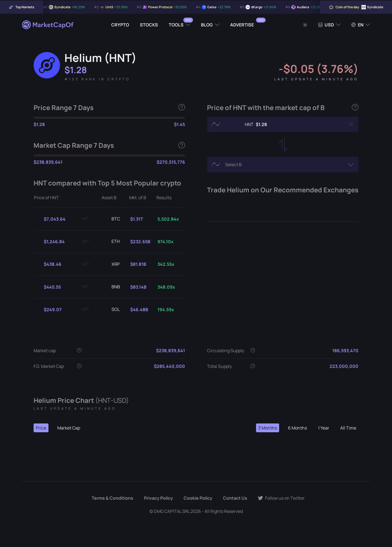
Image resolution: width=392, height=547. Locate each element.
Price (41, 428)
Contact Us (235, 498)
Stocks (149, 25)
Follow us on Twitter (281, 498)
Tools (176, 25)
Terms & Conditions (112, 498)
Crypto (120, 25)
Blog (207, 25)
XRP (111, 264)
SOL (111, 310)
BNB (111, 287)
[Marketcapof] (48, 25)
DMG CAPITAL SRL (172, 511)
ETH (111, 242)
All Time (348, 428)
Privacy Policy (158, 498)
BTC (111, 219)
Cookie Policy (198, 498)
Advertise (242, 25)
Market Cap (69, 428)
